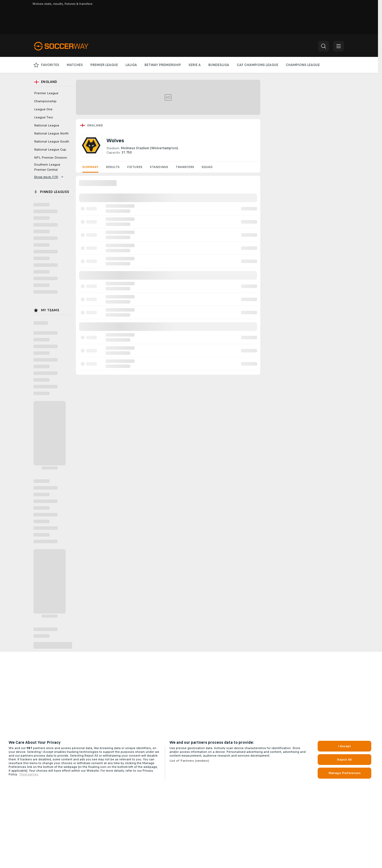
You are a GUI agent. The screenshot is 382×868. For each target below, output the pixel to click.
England (95, 125)
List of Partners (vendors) (189, 761)
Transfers (185, 167)
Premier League (46, 93)
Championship (45, 101)
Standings (159, 167)
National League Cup (50, 149)
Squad (207, 167)
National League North (51, 133)
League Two (44, 117)
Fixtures (135, 167)
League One (43, 109)
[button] (324, 46)
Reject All (344, 760)
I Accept (344, 746)
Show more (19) (49, 177)
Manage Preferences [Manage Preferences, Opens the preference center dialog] (344, 773)
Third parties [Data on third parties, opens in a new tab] (29, 774)
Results (113, 167)
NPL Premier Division (51, 158)
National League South (52, 141)
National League (47, 125)
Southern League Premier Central (47, 167)
